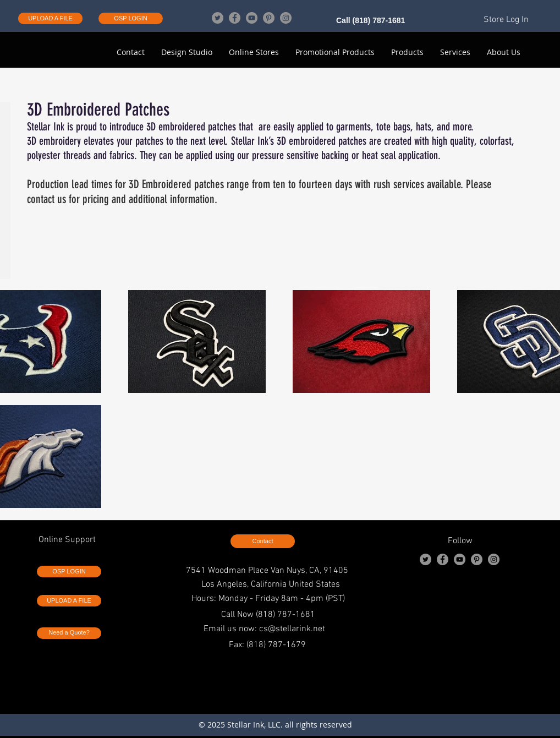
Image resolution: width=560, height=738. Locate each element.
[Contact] (263, 541)
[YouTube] (252, 18)
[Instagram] (286, 18)
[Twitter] (218, 18)
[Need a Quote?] (69, 633)
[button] (504, 52)
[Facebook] (235, 18)
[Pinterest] (269, 18)
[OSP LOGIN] (131, 18)
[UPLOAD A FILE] (50, 18)
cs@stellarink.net (292, 629)
